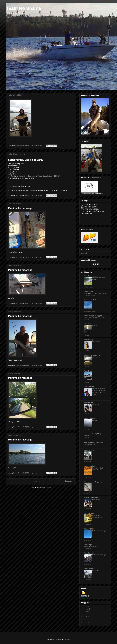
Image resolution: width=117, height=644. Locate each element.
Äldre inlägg (69, 481)
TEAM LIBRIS (89, 529)
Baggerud (96, 404)
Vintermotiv (87, 436)
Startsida (36, 481)
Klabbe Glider (89, 513)
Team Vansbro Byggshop (93, 482)
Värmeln (95, 357)
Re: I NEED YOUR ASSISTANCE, (95, 294)
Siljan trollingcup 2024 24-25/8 (94, 317)
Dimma (95, 420)
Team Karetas (89, 387)
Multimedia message (20, 208)
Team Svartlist (89, 553)
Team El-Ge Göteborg (92, 355)
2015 (86, 606)
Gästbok (84, 253)
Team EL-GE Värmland (92, 498)
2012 (86, 622)
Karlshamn (96, 571)
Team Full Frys (89, 418)
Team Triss (88, 371)
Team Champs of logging (93, 316)
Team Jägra (88, 545)
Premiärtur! (96, 499)
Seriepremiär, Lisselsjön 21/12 (26, 160)
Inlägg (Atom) (47, 487)
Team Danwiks (89, 569)
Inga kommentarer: (37, 145)
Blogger (67, 640)
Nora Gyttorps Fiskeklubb (93, 442)
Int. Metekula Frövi (90, 444)
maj (87, 609)
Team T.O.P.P (88, 402)
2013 (86, 619)
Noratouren (96, 341)
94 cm (88, 612)
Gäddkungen (88, 292)
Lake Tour (87, 324)
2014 (86, 616)
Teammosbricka (90, 466)
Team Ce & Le (89, 450)
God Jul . (95, 326)
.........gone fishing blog (92, 434)
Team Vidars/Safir (90, 300)
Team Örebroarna (90, 276)
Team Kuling (88, 340)
